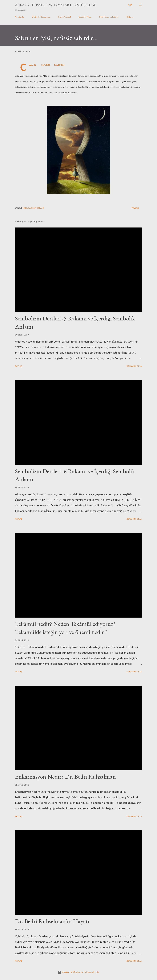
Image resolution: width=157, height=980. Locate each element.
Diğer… (130, 17)
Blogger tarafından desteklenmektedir (78, 972)
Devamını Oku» (134, 366)
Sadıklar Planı (85, 17)
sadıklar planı (36, 208)
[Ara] (130, 5)
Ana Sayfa (20, 17)
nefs (25, 208)
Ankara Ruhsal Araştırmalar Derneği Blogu (56, 5)
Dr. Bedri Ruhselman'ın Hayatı (52, 921)
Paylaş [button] (135, 208)
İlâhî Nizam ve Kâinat (109, 17)
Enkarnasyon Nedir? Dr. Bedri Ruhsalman (65, 776)
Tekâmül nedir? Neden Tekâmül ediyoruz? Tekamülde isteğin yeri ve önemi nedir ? (65, 628)
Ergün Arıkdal (65, 17)
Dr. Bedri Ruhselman (41, 17)
